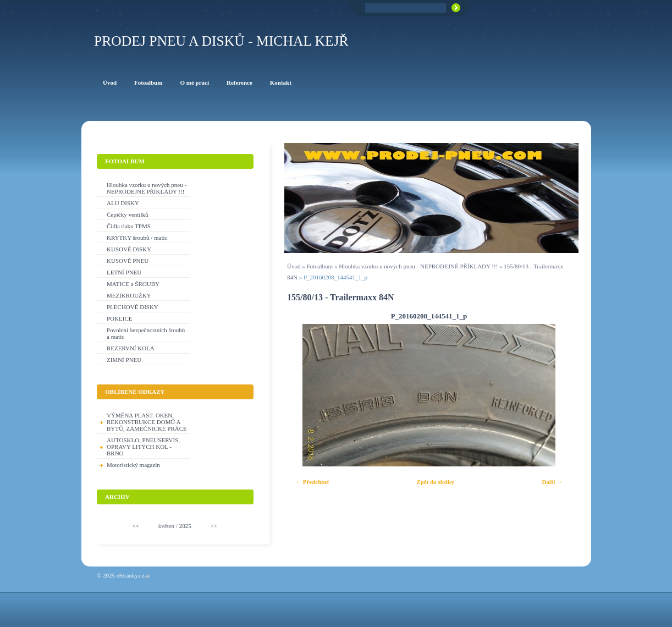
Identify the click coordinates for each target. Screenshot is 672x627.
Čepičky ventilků (127, 215)
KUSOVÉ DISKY (129, 249)
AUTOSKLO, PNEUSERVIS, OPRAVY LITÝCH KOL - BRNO (143, 447)
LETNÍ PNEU (124, 272)
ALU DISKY (123, 203)
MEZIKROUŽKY (129, 295)
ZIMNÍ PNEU (124, 360)
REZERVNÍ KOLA (131, 348)
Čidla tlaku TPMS (129, 226)
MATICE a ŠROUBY (133, 284)
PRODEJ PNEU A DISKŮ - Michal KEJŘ (221, 41)
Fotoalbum (320, 266)
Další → (552, 482)
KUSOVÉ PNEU (128, 261)
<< (136, 526)
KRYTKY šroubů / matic (137, 238)
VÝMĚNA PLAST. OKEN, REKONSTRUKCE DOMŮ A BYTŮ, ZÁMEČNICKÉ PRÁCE (147, 422)
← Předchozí (312, 482)
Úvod (294, 266)
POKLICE (119, 318)
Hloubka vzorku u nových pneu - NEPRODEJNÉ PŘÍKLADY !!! (418, 266)
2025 (185, 526)
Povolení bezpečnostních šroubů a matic (146, 333)
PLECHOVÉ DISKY (133, 307)
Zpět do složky (435, 482)
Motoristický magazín (133, 465)
